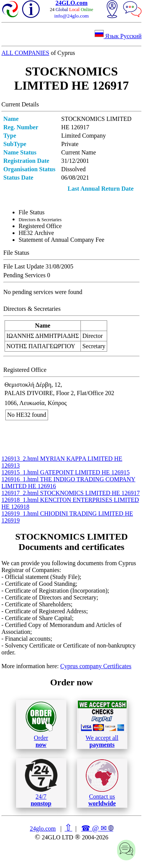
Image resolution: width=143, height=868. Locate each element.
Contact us (102, 783)
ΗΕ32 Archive (36, 233)
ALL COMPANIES (26, 53)
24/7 (41, 783)
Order (41, 724)
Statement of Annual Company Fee (62, 240)
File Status (32, 212)
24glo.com (43, 829)
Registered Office (40, 226)
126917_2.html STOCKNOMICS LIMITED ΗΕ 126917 (71, 493)
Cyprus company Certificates (96, 666)
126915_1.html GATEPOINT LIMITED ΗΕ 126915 (66, 472)
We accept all (102, 724)
